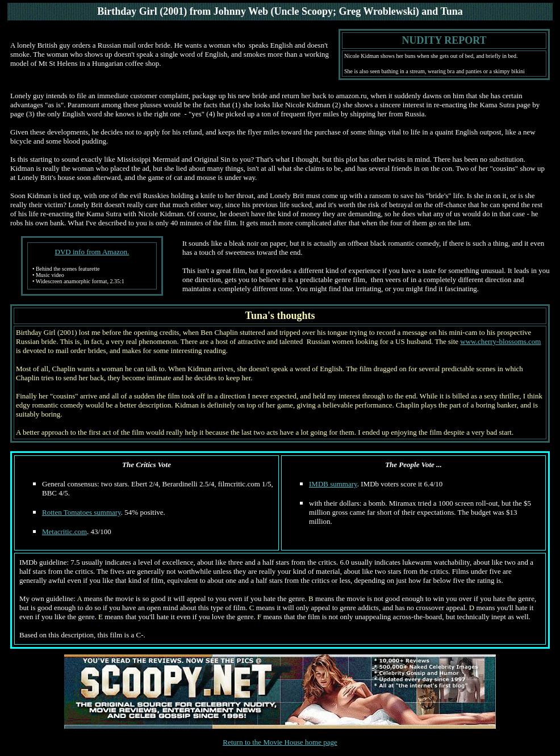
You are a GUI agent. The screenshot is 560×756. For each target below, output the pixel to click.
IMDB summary (333, 484)
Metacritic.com (64, 532)
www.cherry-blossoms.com (500, 341)
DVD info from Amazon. (92, 252)
